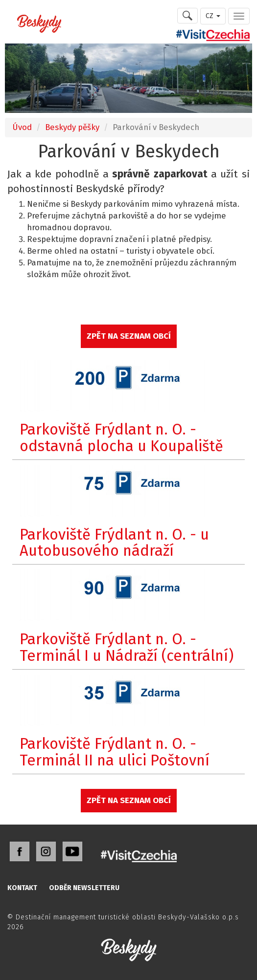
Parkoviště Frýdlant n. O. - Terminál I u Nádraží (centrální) (127, 647)
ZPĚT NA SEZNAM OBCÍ (129, 336)
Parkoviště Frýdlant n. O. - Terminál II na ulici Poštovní (115, 752)
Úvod (22, 127)
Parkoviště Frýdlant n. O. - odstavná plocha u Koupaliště (121, 438)
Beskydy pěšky (72, 127)
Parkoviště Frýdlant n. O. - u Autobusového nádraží (114, 543)
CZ (213, 16)
